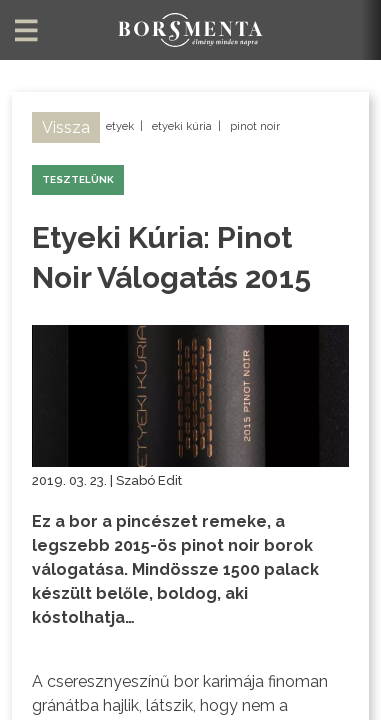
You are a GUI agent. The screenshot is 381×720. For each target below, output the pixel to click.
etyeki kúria (182, 126)
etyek (120, 126)
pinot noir (255, 126)
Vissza (66, 127)
